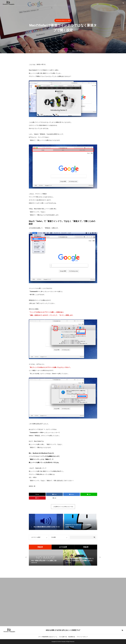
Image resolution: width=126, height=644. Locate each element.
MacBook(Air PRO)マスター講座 (63, 20)
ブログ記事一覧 (63, 637)
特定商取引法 (72, 637)
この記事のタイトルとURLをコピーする (63, 507)
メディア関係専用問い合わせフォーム (48, 637)
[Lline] (89, 494)
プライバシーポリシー (82, 637)
